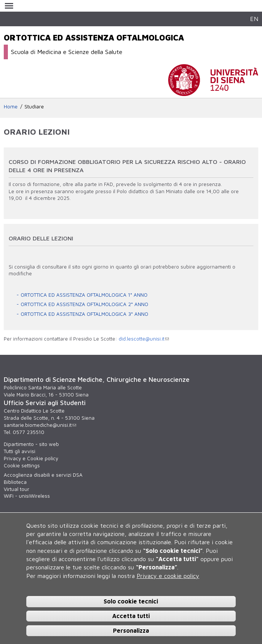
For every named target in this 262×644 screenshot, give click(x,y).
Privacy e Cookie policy (31, 458)
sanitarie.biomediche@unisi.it (40, 425)
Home (11, 107)
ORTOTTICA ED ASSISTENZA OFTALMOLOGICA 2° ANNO (84, 304)
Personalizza (131, 630)
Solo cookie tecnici (131, 601)
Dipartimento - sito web (31, 444)
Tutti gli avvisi (20, 451)
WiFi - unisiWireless (27, 496)
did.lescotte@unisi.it (144, 339)
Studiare (34, 107)
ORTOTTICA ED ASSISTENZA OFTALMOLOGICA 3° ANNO (84, 314)
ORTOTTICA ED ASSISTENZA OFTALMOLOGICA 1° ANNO (84, 295)
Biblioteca (15, 482)
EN (254, 19)
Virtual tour (17, 489)
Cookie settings (22, 465)
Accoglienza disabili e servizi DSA (43, 475)
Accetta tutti (131, 616)
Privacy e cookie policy (168, 576)
